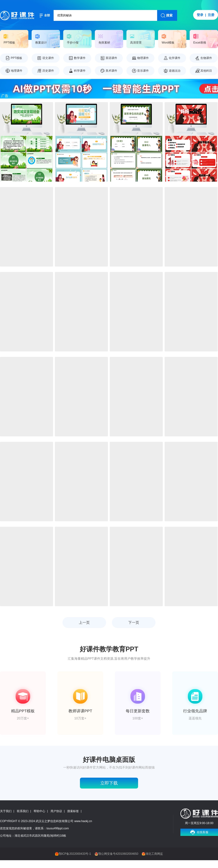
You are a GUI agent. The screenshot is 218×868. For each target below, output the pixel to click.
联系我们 (23, 811)
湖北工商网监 (154, 854)
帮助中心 (39, 811)
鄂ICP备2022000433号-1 (75, 854)
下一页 (134, 623)
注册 (211, 15)
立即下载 (109, 783)
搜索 (169, 15)
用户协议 (56, 811)
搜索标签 (73, 811)
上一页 (84, 623)
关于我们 (6, 811)
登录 (200, 15)
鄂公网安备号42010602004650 (118, 854)
